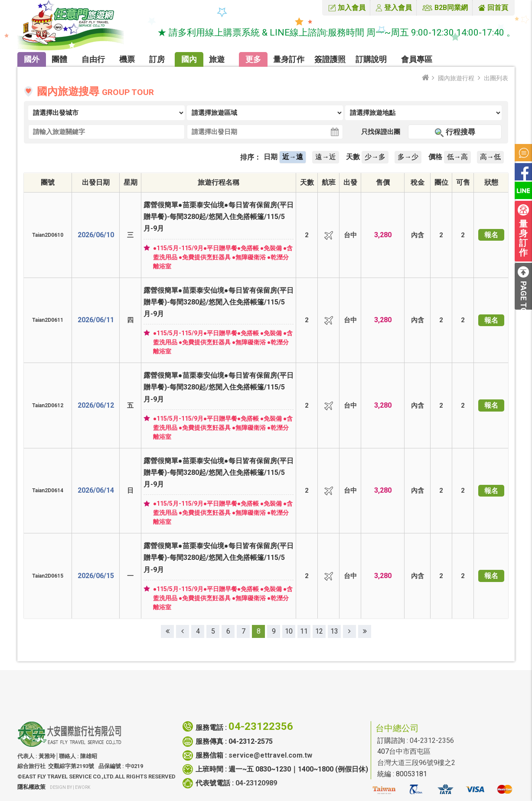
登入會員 (398, 8)
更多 (253, 59)
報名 (491, 235)
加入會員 (352, 8)
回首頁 (498, 8)
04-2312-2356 (432, 741)
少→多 (375, 157)
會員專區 (417, 59)
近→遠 (293, 157)
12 (319, 631)
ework (83, 787)
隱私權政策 (31, 787)
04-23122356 (261, 726)
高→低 (490, 157)
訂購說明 (371, 59)
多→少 (408, 157)
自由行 (93, 59)
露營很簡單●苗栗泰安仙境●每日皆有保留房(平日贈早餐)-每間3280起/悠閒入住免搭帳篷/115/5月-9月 (219, 217)
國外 (32, 59)
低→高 (457, 157)
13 (334, 631)
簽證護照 (330, 59)
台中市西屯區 (410, 751)
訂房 (157, 59)
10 (289, 631)
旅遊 (217, 59)
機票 (127, 59)
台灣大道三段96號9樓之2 (416, 763)
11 (304, 631)
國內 (189, 59)
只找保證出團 (381, 132)
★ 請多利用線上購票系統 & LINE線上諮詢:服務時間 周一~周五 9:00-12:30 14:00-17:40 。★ (344, 33)
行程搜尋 (460, 132)
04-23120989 (256, 783)
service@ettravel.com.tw (270, 755)
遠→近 (326, 157)
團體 (59, 59)
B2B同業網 (451, 8)
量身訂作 (289, 59)
